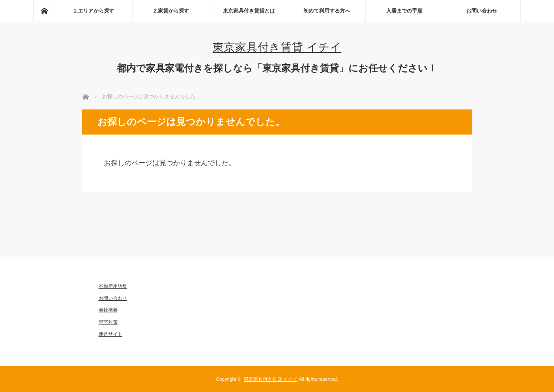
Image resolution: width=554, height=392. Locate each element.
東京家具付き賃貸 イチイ (277, 47)
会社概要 (108, 310)
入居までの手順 (404, 11)
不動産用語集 (113, 286)
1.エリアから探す (94, 11)
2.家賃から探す (171, 11)
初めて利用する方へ (327, 11)
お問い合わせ (482, 11)
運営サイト (111, 334)
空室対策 (108, 322)
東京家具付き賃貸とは (249, 11)
